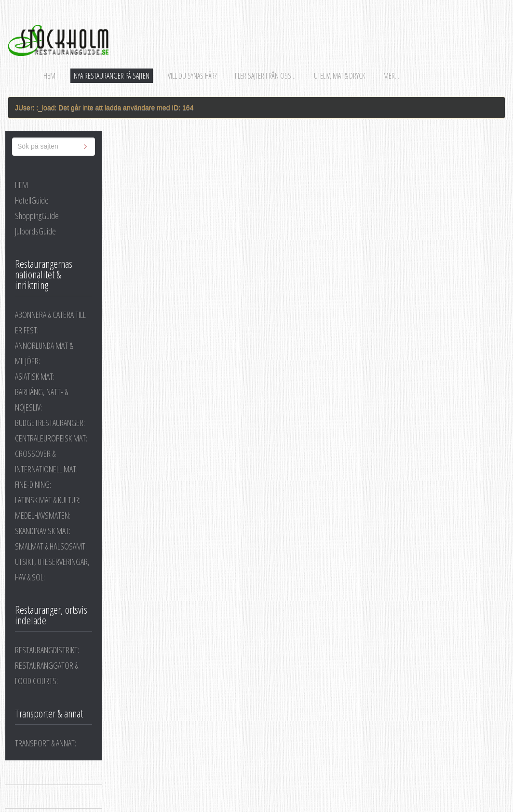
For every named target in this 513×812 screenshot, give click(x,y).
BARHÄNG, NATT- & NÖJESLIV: (41, 399)
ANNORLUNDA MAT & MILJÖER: (44, 353)
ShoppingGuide (37, 216)
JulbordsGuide (35, 231)
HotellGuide (32, 200)
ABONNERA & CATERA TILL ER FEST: (50, 322)
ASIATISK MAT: (35, 376)
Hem (49, 76)
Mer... (391, 76)
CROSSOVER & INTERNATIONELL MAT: (46, 461)
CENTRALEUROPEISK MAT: (51, 438)
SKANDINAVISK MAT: (43, 531)
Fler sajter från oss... (265, 76)
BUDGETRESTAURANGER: (50, 423)
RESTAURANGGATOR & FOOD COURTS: (47, 673)
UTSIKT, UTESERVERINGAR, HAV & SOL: (52, 569)
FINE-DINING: (33, 484)
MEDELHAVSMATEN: (43, 515)
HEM (21, 185)
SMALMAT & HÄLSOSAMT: (51, 546)
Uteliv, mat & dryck (339, 76)
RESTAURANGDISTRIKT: (47, 650)
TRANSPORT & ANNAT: (46, 743)
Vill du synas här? (192, 76)
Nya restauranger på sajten (112, 76)
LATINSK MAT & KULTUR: (48, 500)
